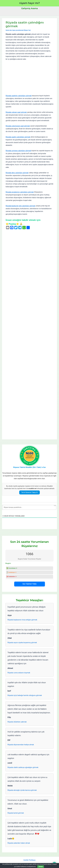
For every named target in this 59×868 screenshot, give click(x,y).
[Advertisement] (29, 77)
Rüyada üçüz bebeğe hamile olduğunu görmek (25, 695)
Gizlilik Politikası (29, 860)
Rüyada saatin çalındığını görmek (18, 137)
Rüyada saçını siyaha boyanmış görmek (22, 643)
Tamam (41, 867)
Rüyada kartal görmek (16, 813)
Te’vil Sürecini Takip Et (29, 492)
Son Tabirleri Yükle (29, 584)
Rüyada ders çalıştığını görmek (17, 173)
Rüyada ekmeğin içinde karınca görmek (22, 790)
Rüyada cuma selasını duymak (19, 673)
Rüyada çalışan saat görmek (16, 112)
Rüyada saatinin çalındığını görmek (19, 96)
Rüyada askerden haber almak (19, 843)
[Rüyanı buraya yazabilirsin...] (29, 507)
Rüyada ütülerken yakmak (17, 722)
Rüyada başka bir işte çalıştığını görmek (20, 206)
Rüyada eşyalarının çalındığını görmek (20, 192)
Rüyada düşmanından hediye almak (21, 745)
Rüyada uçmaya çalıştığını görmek (18, 151)
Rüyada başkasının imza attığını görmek (22, 620)
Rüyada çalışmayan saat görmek (18, 126)
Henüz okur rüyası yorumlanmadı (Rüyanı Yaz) (18, 30)
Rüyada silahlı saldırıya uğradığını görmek (23, 767)
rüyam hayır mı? (29, 3)
